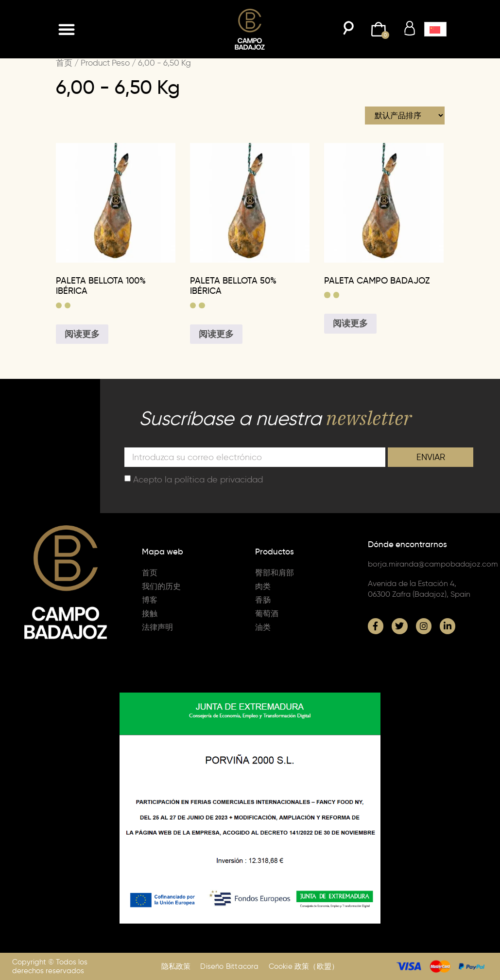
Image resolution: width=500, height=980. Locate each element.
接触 (150, 614)
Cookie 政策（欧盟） (304, 966)
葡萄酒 (267, 614)
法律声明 (157, 627)
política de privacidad (219, 479)
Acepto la (198, 479)
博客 (150, 600)
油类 (263, 627)
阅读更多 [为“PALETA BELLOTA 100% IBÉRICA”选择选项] (82, 334)
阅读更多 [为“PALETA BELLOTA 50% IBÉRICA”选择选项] (216, 334)
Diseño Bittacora (229, 966)
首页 (64, 63)
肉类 (263, 586)
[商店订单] (405, 116)
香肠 (263, 600)
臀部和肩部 (275, 573)
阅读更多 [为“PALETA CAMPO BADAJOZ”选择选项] (350, 323)
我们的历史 (161, 586)
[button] (67, 29)
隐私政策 (176, 966)
